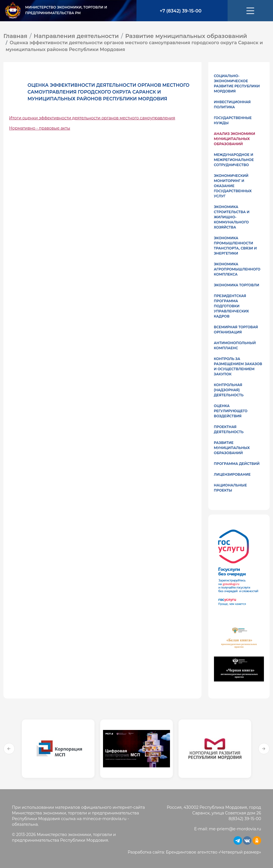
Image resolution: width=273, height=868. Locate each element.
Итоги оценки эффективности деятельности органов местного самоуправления (92, 118)
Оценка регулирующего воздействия (231, 411)
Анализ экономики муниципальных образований (235, 139)
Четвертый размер (240, 852)
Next (264, 749)
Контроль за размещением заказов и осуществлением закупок (238, 366)
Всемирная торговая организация (236, 330)
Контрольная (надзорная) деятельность (229, 390)
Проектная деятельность (229, 429)
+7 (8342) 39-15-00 (181, 11)
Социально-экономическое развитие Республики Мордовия (237, 83)
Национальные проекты (230, 488)
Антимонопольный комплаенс (235, 345)
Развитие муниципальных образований (232, 448)
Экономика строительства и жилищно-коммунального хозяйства (232, 217)
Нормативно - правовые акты (40, 128)
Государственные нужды (233, 120)
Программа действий (237, 464)
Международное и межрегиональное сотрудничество (234, 160)
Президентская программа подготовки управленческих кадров (232, 306)
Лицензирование (232, 474)
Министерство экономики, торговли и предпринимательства (66, 10)
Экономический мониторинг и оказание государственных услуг (233, 186)
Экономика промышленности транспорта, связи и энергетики (235, 246)
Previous (9, 749)
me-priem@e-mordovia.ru (235, 829)
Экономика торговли (237, 285)
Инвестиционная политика (232, 104)
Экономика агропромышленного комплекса (237, 269)
